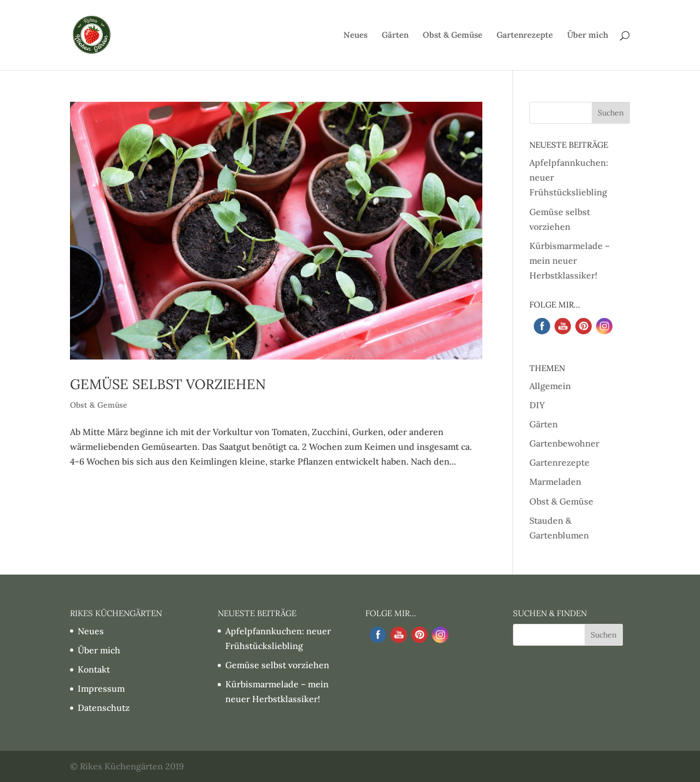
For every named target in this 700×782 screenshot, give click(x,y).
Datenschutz (104, 708)
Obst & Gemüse (453, 36)
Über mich (588, 36)
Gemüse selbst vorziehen (168, 384)
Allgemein (550, 386)
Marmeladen (555, 482)
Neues (355, 36)
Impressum (101, 688)
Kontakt (94, 669)
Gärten (395, 36)
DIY (537, 405)
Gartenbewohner (564, 443)
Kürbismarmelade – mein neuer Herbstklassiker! (570, 260)
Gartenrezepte (525, 36)
